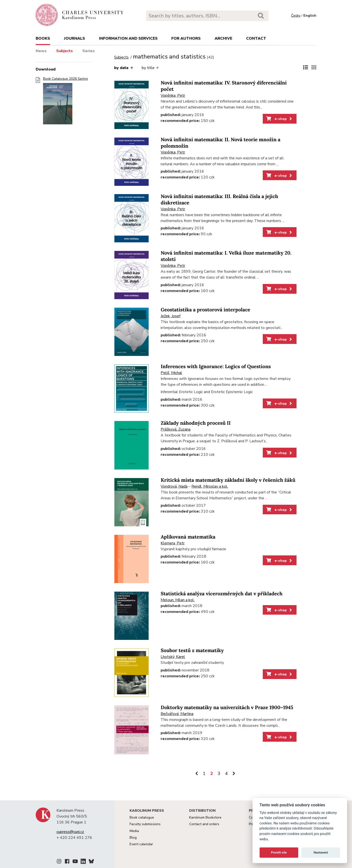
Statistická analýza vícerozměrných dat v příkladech (221, 594)
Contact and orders (204, 824)
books (43, 38)
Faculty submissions (145, 824)
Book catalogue (142, 817)
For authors (186, 38)
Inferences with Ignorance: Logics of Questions (216, 367)
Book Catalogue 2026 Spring (65, 102)
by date (123, 68)
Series (89, 51)
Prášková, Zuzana (176, 429)
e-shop (280, 119)
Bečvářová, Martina (177, 714)
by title (150, 68)
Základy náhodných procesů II (196, 423)
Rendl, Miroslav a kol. (210, 486)
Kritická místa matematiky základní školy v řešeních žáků (228, 480)
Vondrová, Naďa (174, 486)
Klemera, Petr (173, 543)
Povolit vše (279, 852)
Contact (256, 38)
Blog (133, 838)
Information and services (128, 38)
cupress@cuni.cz (70, 832)
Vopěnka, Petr (173, 95)
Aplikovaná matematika (188, 537)
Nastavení (321, 852)
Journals (75, 38)
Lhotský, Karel (173, 657)
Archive (223, 38)
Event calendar (141, 844)
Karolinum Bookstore (205, 817)
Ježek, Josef (170, 316)
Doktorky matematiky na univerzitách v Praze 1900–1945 (227, 708)
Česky (296, 16)
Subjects (65, 51)
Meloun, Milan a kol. (178, 600)
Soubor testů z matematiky (192, 651)
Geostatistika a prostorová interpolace (205, 310)
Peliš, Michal (171, 373)
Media (134, 831)
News (41, 51)
